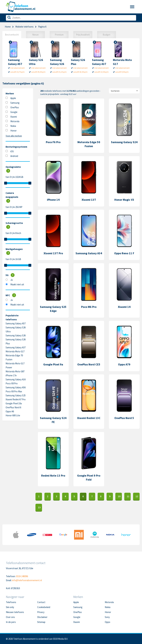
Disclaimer (42, 617)
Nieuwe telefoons (15, 612)
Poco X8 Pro (12, 383)
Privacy (41, 612)
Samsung (15, 103)
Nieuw (35, 35)
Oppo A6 (10, 411)
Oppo (107, 622)
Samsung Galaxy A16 (16, 379)
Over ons (10, 617)
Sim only (10, 607)
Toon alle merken (14, 136)
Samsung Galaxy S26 (16, 335)
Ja (12, 280)
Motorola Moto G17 (15, 351)
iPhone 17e (11, 375)
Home (8, 27)
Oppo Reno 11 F (124, 253)
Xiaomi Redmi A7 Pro (16, 399)
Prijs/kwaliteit (83, 35)
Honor (13, 131)
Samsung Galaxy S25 (16, 395)
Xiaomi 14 (124, 307)
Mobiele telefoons (24, 27)
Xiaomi (14, 117)
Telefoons (11, 602)
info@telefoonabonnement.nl (27, 580)
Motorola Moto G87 (15, 371)
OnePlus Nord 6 (13, 407)
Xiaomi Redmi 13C (89, 418)
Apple (13, 98)
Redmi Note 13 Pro (53, 476)
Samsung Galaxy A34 (89, 253)
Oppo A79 (124, 364)
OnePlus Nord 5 (124, 418)
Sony (107, 617)
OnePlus (15, 107)
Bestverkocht (12, 35)
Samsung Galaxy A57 (16, 323)
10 (119, 496)
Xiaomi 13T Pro (53, 253)
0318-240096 (22, 576)
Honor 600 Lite (13, 415)
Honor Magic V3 (124, 200)
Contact (41, 602)
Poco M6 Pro (89, 307)
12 (137, 496)
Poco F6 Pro (53, 142)
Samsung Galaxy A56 (16, 387)
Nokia (13, 126)
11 (128, 496)
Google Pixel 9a (53, 364)
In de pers (11, 622)
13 (39, 507)
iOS (12, 151)
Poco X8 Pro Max (14, 391)
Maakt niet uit (17, 284)
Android (14, 156)
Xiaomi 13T (89, 200)
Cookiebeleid (44, 607)
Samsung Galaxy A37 (16, 347)
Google (14, 112)
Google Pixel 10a (14, 403)
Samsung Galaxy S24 (124, 142)
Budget (107, 35)
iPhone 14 (53, 200)
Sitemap (41, 622)
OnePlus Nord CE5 (89, 364)
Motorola (15, 121)
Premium (59, 35)
